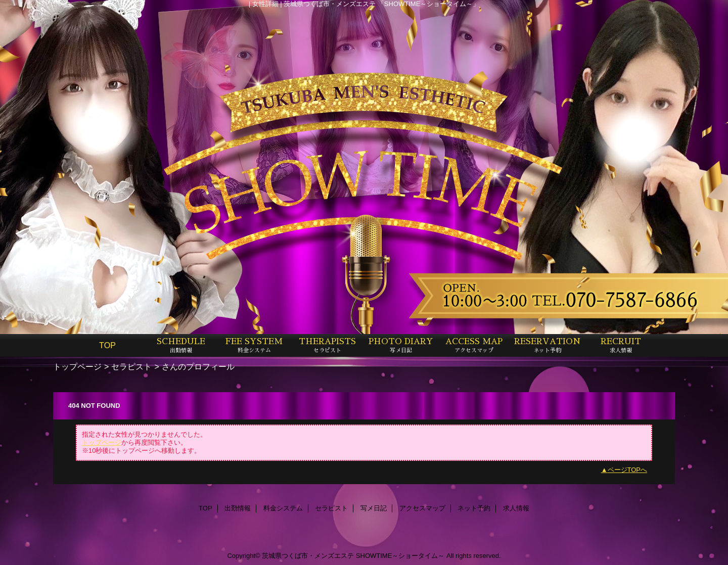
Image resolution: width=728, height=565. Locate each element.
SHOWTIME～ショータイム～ (400, 556)
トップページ (77, 366)
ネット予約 (474, 508)
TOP (107, 345)
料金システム (283, 508)
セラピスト (131, 366)
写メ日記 (374, 508)
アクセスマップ (422, 508)
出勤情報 (238, 508)
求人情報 (516, 508)
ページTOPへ (628, 470)
